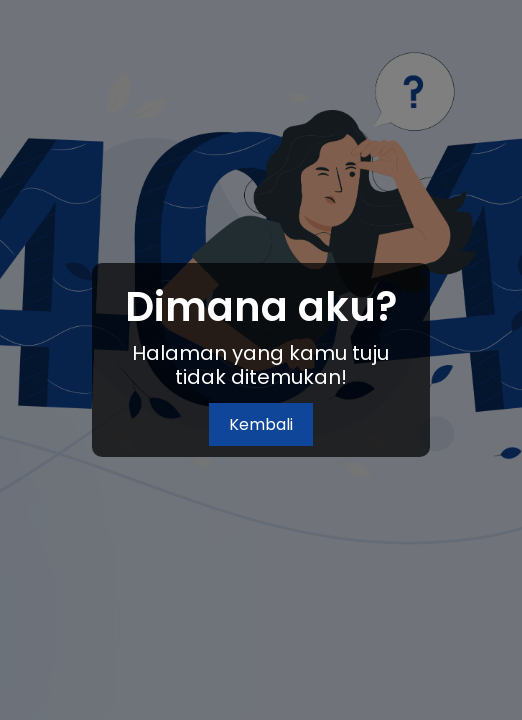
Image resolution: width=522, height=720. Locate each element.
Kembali (261, 424)
